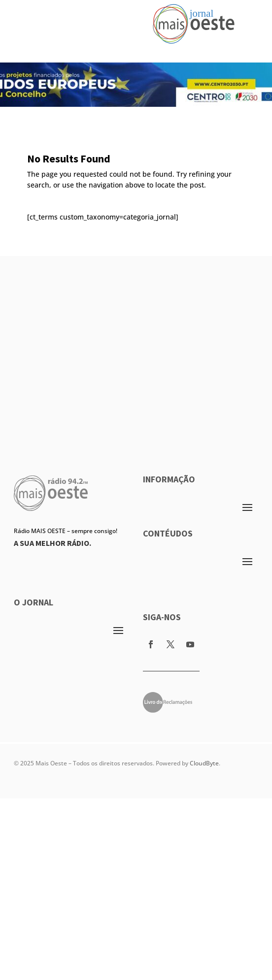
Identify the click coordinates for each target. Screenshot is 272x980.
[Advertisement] (92, 348)
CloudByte (204, 763)
